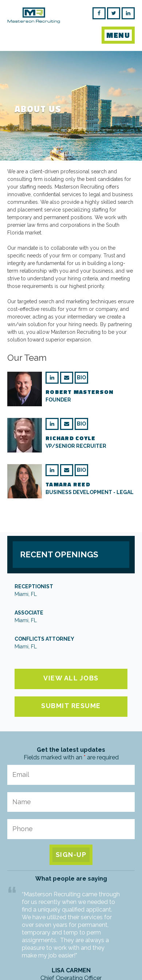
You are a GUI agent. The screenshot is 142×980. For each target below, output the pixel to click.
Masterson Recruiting (34, 20)
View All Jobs (71, 678)
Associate (71, 617)
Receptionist (71, 591)
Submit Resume (71, 706)
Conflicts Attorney (71, 643)
